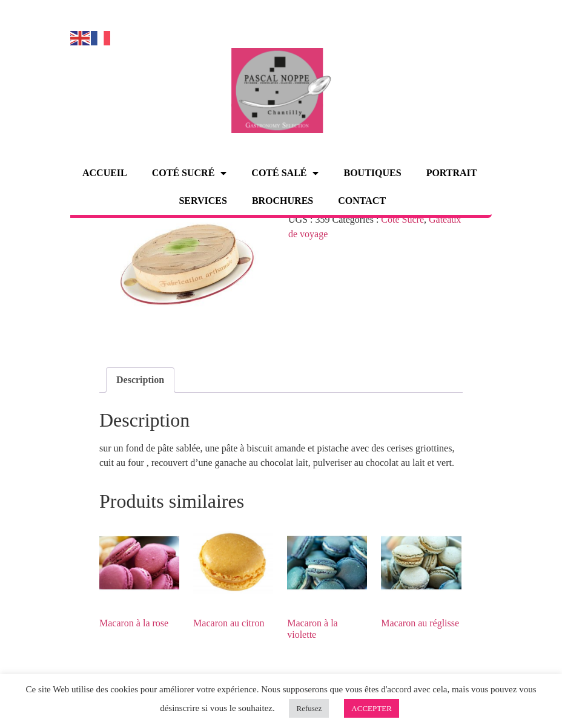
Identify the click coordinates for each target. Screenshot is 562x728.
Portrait (452, 173)
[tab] (140, 380)
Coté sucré (190, 173)
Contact (362, 201)
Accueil (105, 173)
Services (203, 201)
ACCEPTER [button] (371, 708)
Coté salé (285, 173)
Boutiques (372, 173)
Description (140, 380)
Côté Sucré (402, 219)
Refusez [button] (309, 708)
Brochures (283, 201)
